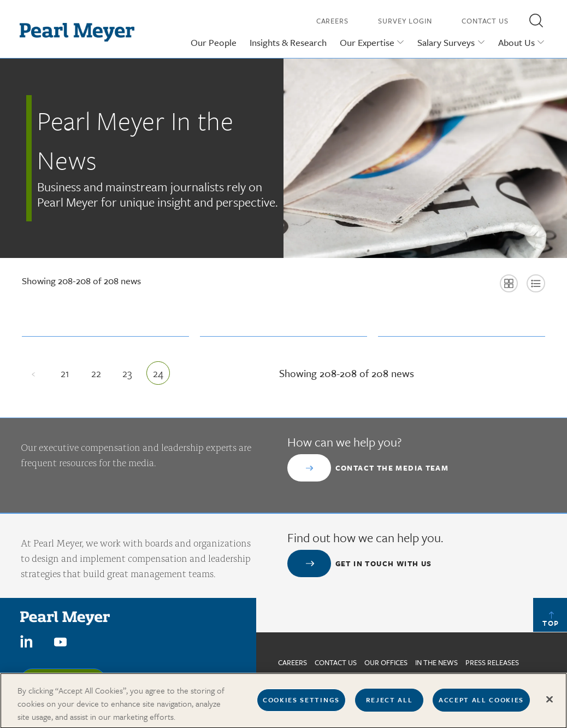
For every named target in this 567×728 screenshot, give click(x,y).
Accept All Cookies (481, 704)
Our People (214, 42)
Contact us (336, 662)
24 (161, 375)
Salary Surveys (446, 42)
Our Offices (386, 662)
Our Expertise (367, 42)
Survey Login (405, 21)
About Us (516, 42)
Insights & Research (288, 42)
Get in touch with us (384, 563)
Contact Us (485, 21)
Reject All (389, 704)
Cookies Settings (301, 704)
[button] (536, 20)
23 (131, 375)
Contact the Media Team (392, 468)
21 (69, 375)
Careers (332, 21)
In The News (436, 662)
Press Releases (492, 662)
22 (100, 375)
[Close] (550, 704)
